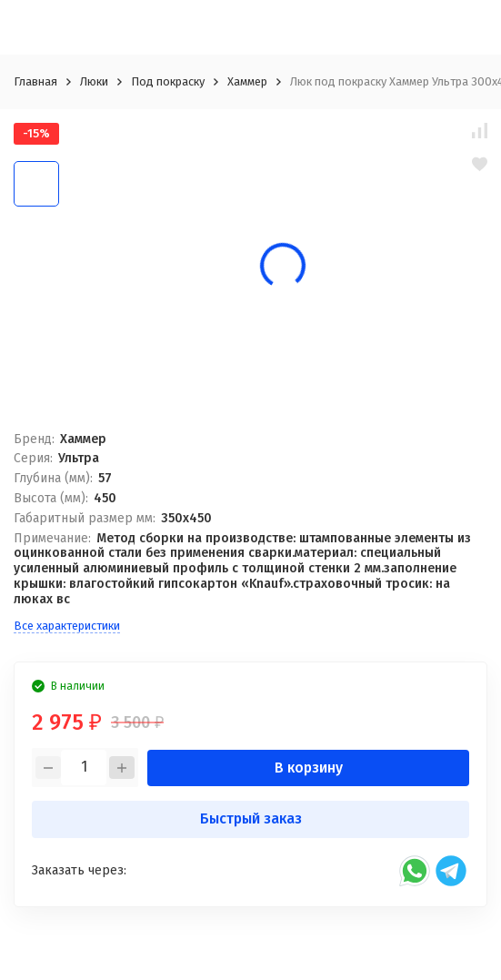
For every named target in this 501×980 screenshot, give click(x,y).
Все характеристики (67, 626)
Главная (35, 81)
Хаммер (247, 81)
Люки (94, 81)
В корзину (309, 768)
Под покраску (168, 81)
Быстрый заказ (251, 818)
